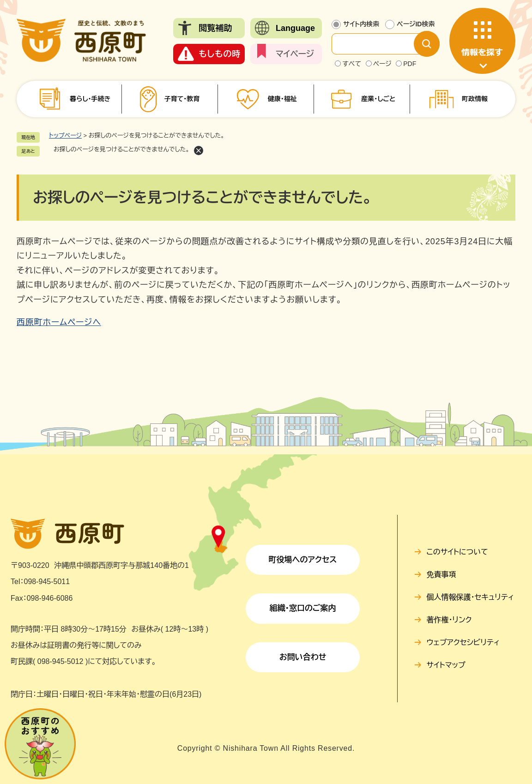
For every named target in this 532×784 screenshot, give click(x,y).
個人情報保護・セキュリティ (470, 597)
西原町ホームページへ (59, 322)
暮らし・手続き (90, 99)
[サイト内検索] (380, 44)
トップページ (65, 136)
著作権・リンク (449, 620)
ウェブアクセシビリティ (463, 642)
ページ (382, 64)
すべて (352, 64)
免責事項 (441, 575)
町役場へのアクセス (303, 560)
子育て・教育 (182, 99)
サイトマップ (446, 665)
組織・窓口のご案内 (303, 608)
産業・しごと (378, 99)
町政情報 (475, 99)
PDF (410, 64)
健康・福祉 (282, 99)
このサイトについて (457, 552)
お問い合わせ (303, 657)
